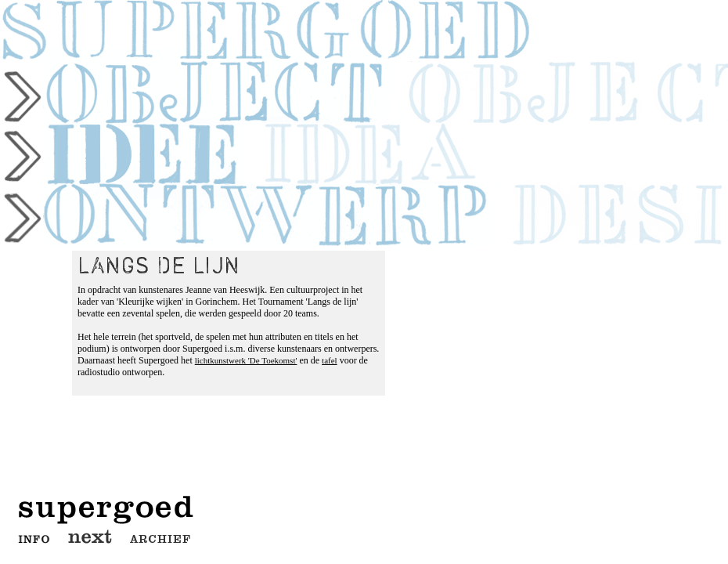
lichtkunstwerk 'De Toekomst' (246, 360)
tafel (330, 360)
